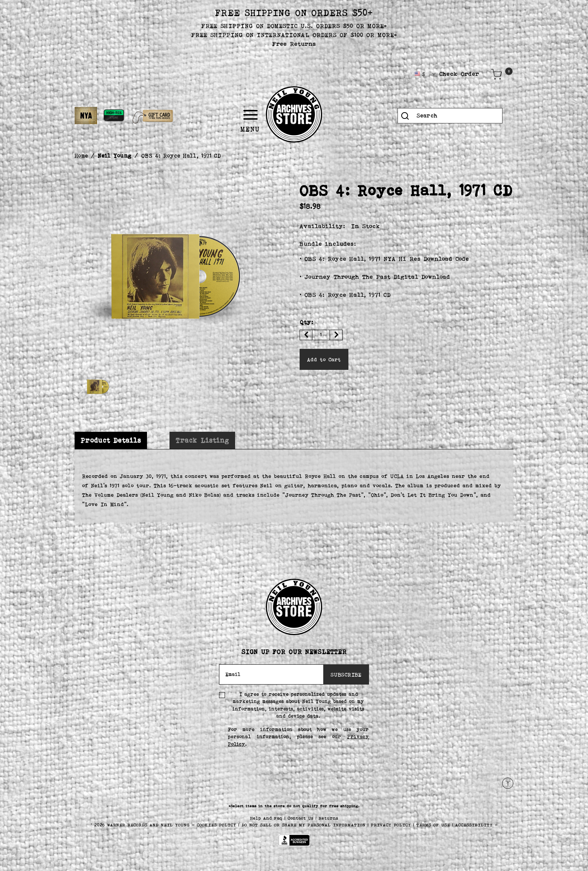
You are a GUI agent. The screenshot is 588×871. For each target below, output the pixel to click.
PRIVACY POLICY (392, 825)
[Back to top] (508, 783)
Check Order (459, 74)
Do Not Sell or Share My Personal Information (304, 825)
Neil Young (115, 155)
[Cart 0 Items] (496, 74)
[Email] (271, 674)
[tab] (111, 441)
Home (81, 155)
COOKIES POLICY (218, 825)
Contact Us (302, 818)
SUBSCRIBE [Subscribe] (346, 674)
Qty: (307, 322)
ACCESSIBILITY (474, 825)
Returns (328, 818)
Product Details (111, 440)
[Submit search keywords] (405, 116)
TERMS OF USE (433, 825)
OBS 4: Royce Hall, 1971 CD (181, 155)
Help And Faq (267, 818)
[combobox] (450, 116)
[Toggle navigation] (280, 115)
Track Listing (202, 440)
